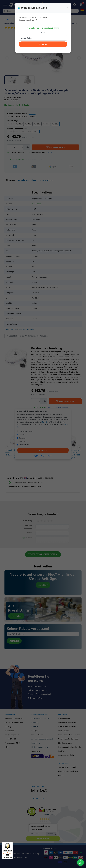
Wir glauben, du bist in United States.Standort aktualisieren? (33, 19)
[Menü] (11, 843)
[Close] (68, 7)
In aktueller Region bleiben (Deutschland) (43, 28)
